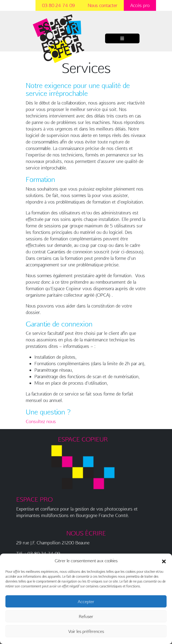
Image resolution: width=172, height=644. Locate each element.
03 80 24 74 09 (58, 5)
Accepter (86, 601)
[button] (164, 561)
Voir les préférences (86, 631)
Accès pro (140, 5)
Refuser (86, 616)
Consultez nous (41, 421)
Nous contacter (103, 5)
